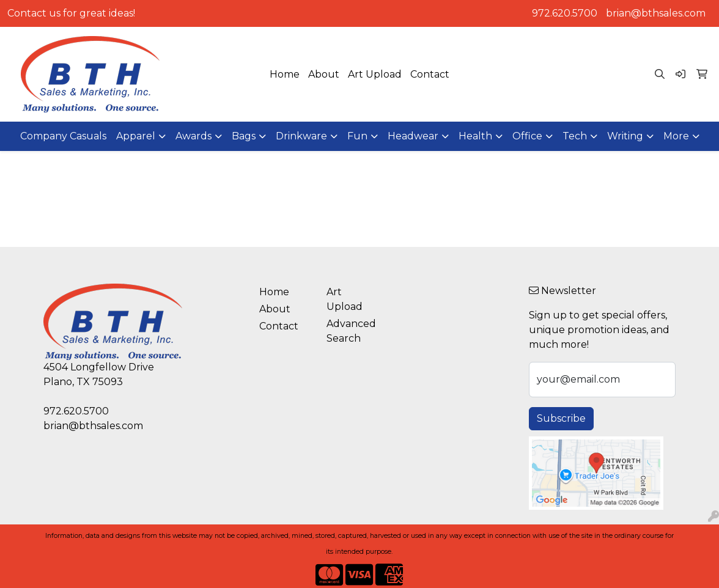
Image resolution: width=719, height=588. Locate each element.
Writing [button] (625, 136)
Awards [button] (194, 136)
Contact (430, 74)
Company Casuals (63, 136)
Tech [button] (575, 136)
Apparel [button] (136, 136)
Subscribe (561, 418)
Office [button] (527, 136)
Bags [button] (244, 136)
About (324, 74)
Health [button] (475, 136)
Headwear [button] (413, 136)
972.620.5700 (565, 13)
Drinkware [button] (301, 136)
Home (285, 74)
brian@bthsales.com (656, 13)
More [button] (676, 136)
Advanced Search (351, 331)
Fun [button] (357, 136)
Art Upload (375, 74)
